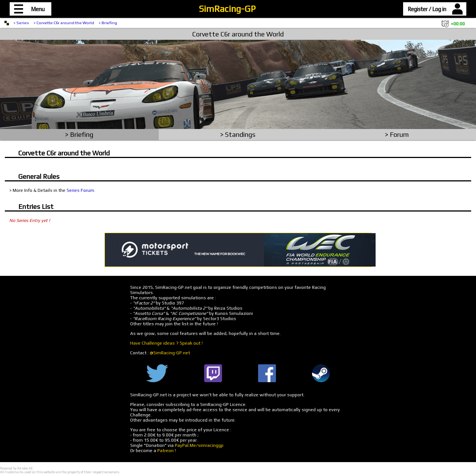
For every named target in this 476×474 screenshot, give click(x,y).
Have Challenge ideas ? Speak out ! (166, 343)
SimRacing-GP (227, 9)
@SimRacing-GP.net (170, 353)
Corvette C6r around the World (238, 34)
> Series (21, 23)
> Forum (397, 134)
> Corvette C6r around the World (64, 23)
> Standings (238, 134)
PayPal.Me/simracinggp (199, 445)
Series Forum (80, 190)
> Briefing (108, 23)
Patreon (165, 451)
